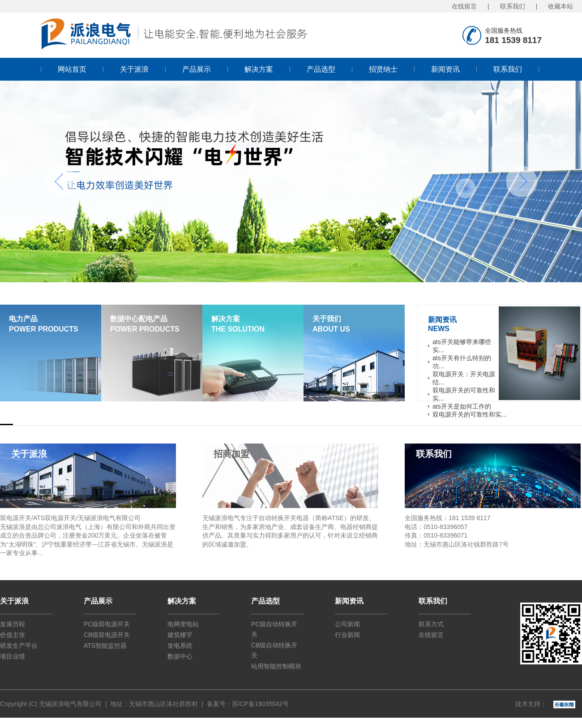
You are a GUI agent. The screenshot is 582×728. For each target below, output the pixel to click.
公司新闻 (347, 624)
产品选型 (321, 69)
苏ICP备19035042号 (261, 704)
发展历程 (13, 624)
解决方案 (259, 69)
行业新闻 (347, 635)
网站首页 (72, 69)
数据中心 (180, 656)
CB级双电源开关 (107, 635)
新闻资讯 (445, 69)
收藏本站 (561, 6)
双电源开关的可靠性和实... (470, 414)
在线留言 (464, 6)
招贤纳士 (383, 69)
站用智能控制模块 (276, 666)
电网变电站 (183, 624)
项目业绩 (13, 656)
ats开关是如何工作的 (462, 406)
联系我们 (513, 6)
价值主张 (13, 635)
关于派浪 (134, 69)
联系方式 (431, 624)
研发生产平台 (19, 646)
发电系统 (180, 646)
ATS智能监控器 (105, 646)
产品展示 (197, 69)
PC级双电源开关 (107, 624)
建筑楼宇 (180, 635)
